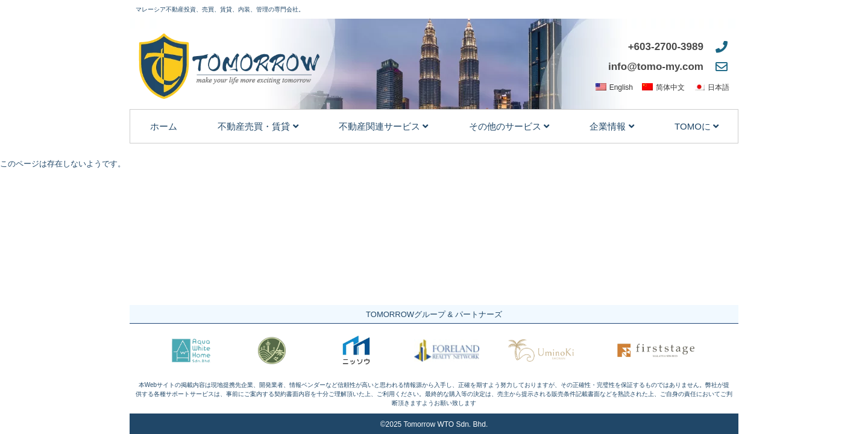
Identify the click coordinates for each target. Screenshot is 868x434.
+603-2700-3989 (666, 47)
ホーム (164, 126)
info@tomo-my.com (656, 67)
